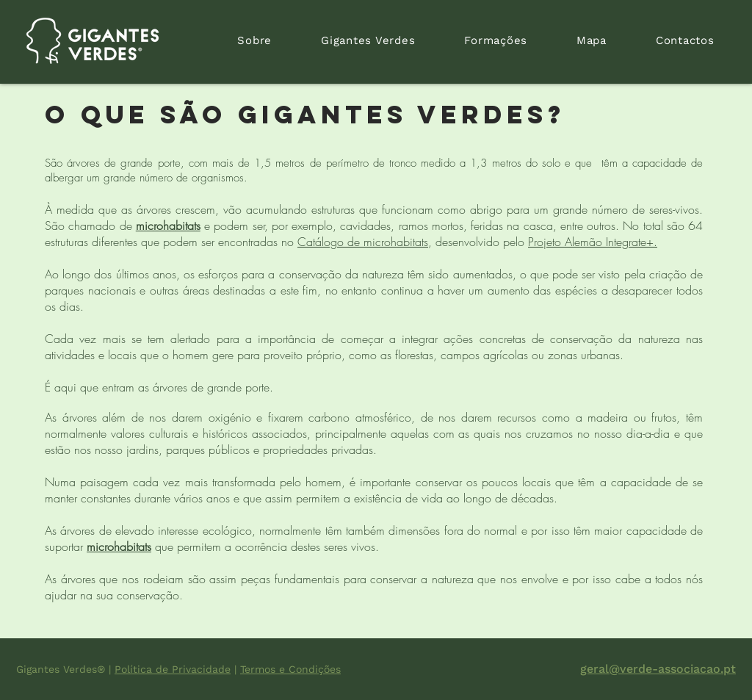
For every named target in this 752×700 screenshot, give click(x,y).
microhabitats (168, 225)
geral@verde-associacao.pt (658, 669)
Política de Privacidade (173, 669)
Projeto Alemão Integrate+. (593, 242)
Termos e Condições (290, 669)
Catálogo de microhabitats (363, 242)
